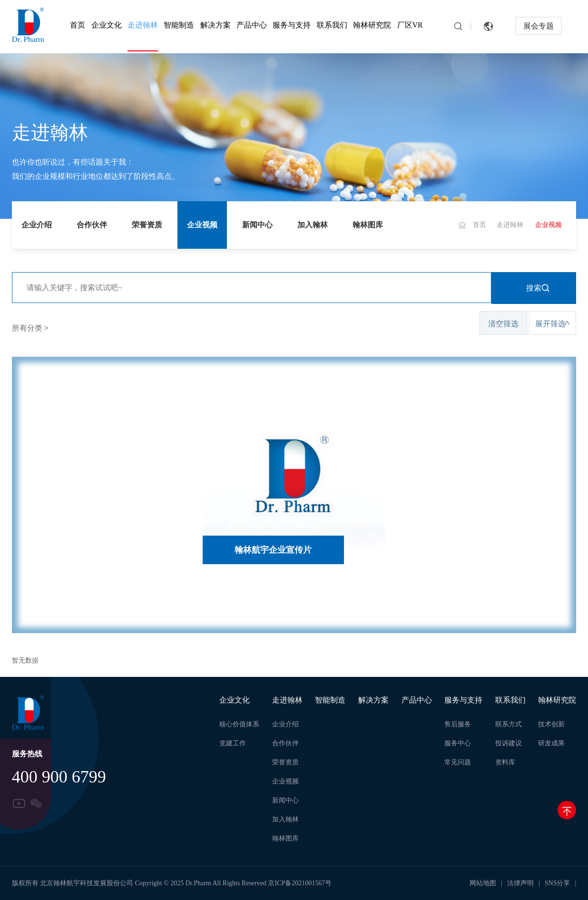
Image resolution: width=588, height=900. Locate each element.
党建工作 (233, 743)
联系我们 (332, 25)
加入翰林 (313, 225)
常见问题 (458, 762)
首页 (78, 25)
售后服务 (458, 724)
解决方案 (216, 25)
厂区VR (410, 25)
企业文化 (107, 25)
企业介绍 (37, 225)
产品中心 (252, 25)
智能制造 (179, 25)
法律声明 (520, 883)
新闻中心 (257, 225)
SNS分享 (558, 883)
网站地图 (483, 883)
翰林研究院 (372, 25)
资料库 (505, 762)
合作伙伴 (92, 225)
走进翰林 (143, 25)
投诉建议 (509, 743)
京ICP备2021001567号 (300, 883)
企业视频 (202, 225)
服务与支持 (292, 25)
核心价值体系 (239, 724)
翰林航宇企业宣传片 (273, 550)
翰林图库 (368, 225)
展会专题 (539, 26)
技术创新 (551, 724)
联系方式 (509, 724)
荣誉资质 (147, 225)
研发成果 (551, 743)
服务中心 (458, 743)
